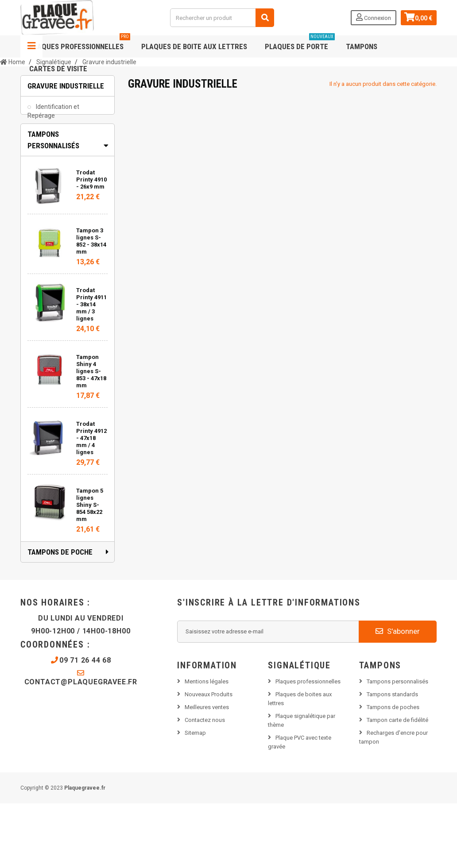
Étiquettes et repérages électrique (56, 142)
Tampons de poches (393, 771)
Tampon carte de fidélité (397, 784)
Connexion (373, 17)
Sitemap (195, 797)
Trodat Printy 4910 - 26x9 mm (91, 244)
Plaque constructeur (64, 163)
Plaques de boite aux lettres (194, 46)
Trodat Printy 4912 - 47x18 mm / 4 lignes (91, 502)
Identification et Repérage (53, 116)
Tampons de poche (60, 616)
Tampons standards (392, 758)
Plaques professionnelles (80, 43)
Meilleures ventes (207, 771)
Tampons (362, 46)
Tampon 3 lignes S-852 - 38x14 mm (91, 305)
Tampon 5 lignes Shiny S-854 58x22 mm (90, 569)
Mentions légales (207, 746)
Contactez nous (205, 784)
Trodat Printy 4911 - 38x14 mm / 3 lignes (91, 368)
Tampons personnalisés (397, 746)
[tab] (68, 204)
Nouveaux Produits (209, 758)
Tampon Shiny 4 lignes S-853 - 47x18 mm (91, 435)
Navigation (31, 46)
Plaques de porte (300, 43)
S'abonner (398, 695)
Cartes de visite (58, 69)
